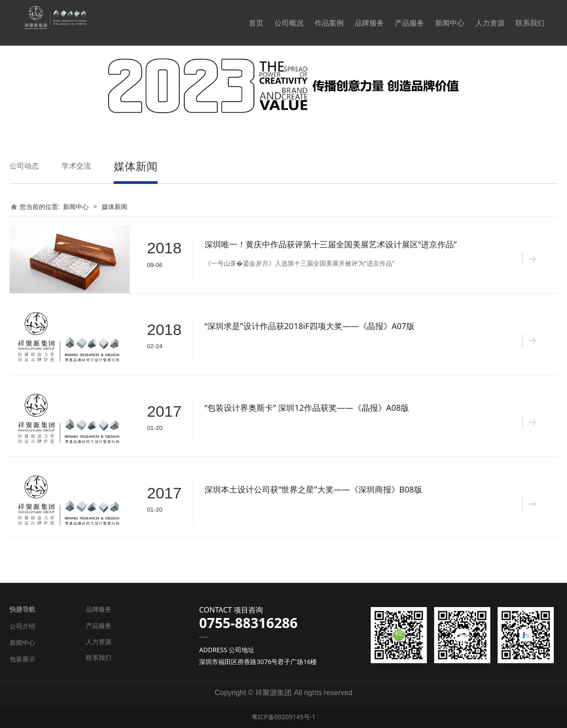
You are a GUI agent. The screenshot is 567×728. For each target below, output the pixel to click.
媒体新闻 (136, 166)
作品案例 (329, 23)
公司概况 (289, 23)
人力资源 (490, 23)
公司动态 (24, 166)
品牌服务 (369, 23)
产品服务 (409, 23)
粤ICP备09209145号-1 (284, 717)
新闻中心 (450, 23)
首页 (256, 23)
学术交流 (76, 166)
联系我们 (530, 23)
